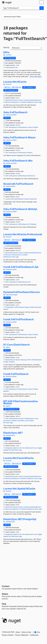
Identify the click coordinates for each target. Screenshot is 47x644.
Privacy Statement (22, 635)
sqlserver (16, 448)
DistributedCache (35, 100)
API (29, 224)
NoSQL (6, 362)
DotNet (24, 102)
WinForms (32, 176)
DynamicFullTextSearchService (22, 292)
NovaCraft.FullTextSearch (18, 184)
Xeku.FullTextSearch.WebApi (20, 209)
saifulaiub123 (10, 435)
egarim (8, 406)
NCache (9, 84)
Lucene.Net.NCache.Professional (23, 234)
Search (30, 127)
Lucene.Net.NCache (15, 82)
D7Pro (29, 360)
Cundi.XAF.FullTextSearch (19, 319)
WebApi (34, 224)
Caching (26, 100)
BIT (5, 423)
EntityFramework (35, 307)
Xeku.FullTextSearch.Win (18, 161)
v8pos (8, 347)
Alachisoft (9, 100)
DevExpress (13, 127)
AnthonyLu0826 (11, 115)
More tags (38, 102)
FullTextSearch (10, 67)
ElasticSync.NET (13, 433)
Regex (27, 307)
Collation (14, 421)
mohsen (9, 55)
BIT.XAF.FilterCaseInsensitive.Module (21, 402)
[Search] (42, 8)
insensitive (7, 421)
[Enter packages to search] (21, 8)
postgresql (9, 448)
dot (21, 448)
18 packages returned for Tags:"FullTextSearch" (23, 33)
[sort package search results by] (26, 48)
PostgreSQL (9, 307)
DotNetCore (30, 102)
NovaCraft (33, 199)
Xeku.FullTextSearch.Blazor (19, 138)
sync (36, 448)
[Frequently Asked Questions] (4, 604)
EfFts (6, 52)
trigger (40, 448)
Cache (20, 100)
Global (36, 127)
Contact (6, 586)
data (13, 450)
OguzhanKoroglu (12, 295)
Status (5, 594)
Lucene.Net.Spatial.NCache (19, 489)
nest (10, 450)
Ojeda (32, 421)
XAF (7, 127)
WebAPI (6, 391)
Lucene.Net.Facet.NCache (19, 458)
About (18, 632)
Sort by (6, 48)
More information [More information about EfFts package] (36, 76)
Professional (15, 255)
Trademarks (34, 635)
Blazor (30, 153)
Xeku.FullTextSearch (15, 112)
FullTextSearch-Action (16, 419)
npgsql (6, 450)
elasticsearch (29, 448)
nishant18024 (10, 186)
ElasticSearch (10, 360)
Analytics (12, 362)
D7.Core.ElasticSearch (17, 345)
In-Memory (7, 102)
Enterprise (15, 102)
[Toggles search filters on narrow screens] (41, 17)
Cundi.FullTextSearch (16, 374)
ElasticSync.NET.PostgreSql (20, 519)
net (23, 448)
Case (37, 419)
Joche (27, 421)
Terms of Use (26, 632)
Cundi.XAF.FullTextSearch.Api (21, 267)
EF (17, 67)
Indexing (23, 360)
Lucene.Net (9, 199)
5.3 (20, 102)
